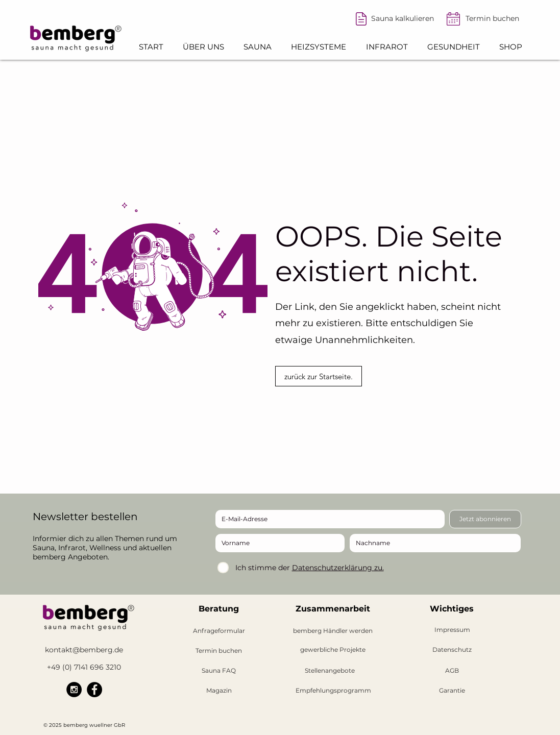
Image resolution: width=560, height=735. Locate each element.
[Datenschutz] (452, 650)
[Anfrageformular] (219, 631)
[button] (203, 47)
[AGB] (452, 671)
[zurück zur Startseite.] (319, 376)
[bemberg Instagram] (74, 690)
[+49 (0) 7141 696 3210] (84, 667)
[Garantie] (452, 691)
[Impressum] (452, 630)
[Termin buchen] (493, 19)
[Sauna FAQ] (219, 671)
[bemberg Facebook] (94, 690)
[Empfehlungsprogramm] (333, 691)
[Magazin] (219, 691)
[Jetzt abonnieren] (485, 519)
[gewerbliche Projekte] (333, 650)
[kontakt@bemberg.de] (84, 650)
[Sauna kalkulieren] (403, 19)
